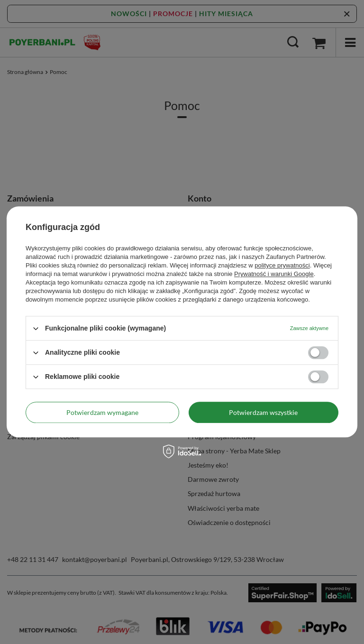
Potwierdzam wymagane (102, 412)
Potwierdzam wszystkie (263, 412)
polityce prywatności (282, 265)
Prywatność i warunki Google (274, 274)
